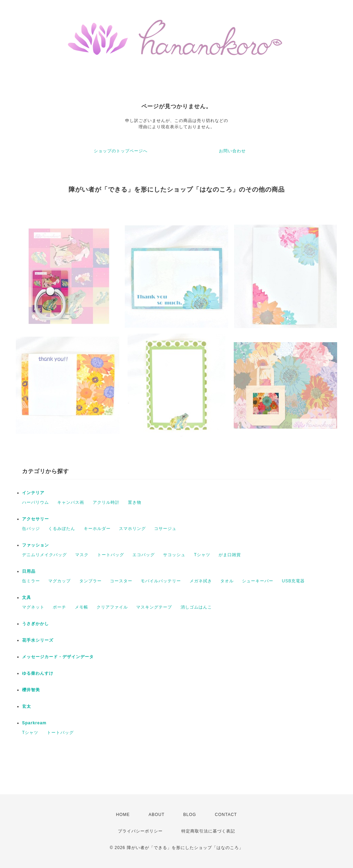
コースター (121, 581)
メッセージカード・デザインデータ (58, 657)
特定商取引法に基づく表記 (208, 831)
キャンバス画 (71, 502)
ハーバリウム (36, 502)
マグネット (33, 607)
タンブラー (90, 581)
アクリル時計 (106, 502)
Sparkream (34, 723)
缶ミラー (31, 581)
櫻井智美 (31, 690)
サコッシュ (174, 555)
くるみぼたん (62, 529)
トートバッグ (111, 555)
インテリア (33, 493)
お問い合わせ (232, 151)
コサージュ (165, 529)
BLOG (190, 815)
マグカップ (59, 581)
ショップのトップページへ (121, 151)
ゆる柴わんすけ (38, 673)
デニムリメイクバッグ (44, 555)
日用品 (29, 571)
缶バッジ (31, 529)
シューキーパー (258, 581)
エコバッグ (144, 555)
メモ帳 (82, 607)
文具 (27, 598)
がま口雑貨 (230, 555)
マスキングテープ (154, 607)
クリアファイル (112, 607)
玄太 (27, 706)
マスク (82, 555)
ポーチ (59, 607)
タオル (227, 581)
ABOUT (157, 815)
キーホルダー (97, 529)
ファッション (36, 545)
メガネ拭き (201, 581)
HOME (123, 815)
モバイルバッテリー (161, 581)
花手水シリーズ (38, 640)
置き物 (135, 502)
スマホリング (132, 529)
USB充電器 (294, 581)
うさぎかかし (36, 624)
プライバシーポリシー (140, 831)
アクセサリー (36, 519)
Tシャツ (202, 555)
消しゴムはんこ (196, 607)
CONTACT (226, 815)
